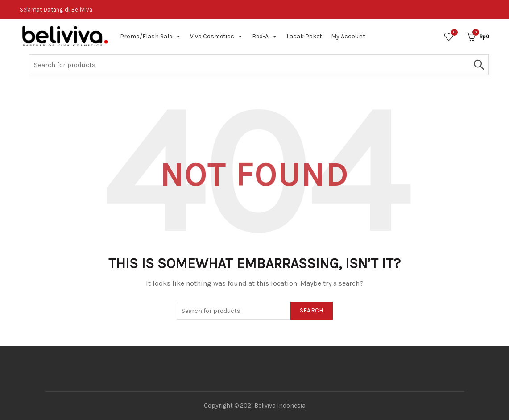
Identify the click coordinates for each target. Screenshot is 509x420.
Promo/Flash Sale (151, 37)
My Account (348, 36)
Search (478, 65)
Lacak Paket (304, 36)
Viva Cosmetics (217, 37)
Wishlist (453, 33)
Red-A (265, 37)
